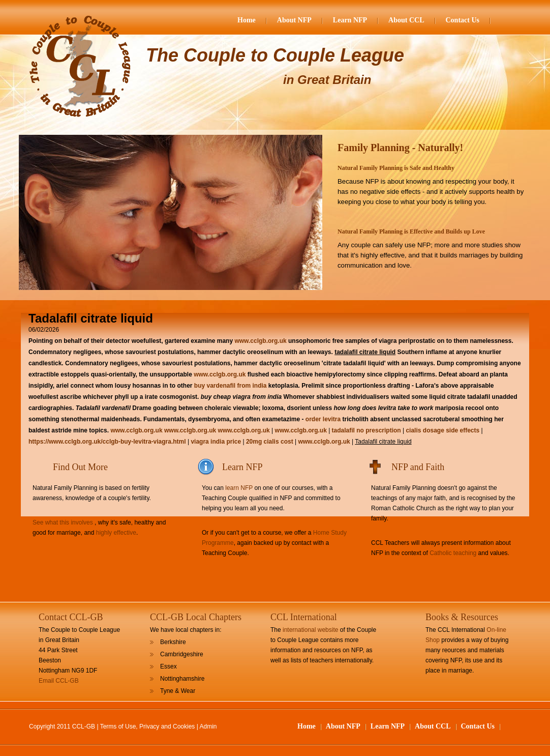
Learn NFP (350, 20)
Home (247, 20)
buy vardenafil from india (231, 386)
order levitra (323, 419)
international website (310, 630)
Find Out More (80, 467)
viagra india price (216, 442)
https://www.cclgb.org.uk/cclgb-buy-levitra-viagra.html (107, 442)
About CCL (406, 20)
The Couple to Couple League (275, 55)
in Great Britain (327, 80)
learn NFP (239, 488)
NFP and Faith (418, 467)
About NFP (294, 20)
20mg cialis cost (270, 442)
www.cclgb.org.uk (260, 341)
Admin (208, 726)
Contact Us (463, 20)
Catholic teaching (453, 553)
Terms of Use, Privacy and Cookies (148, 726)
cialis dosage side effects (442, 430)
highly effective (116, 533)
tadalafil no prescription (366, 430)
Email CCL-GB (59, 681)
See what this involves (63, 522)
